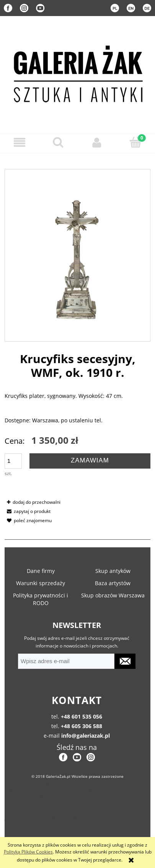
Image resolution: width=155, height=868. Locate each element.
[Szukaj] (58, 142)
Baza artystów (113, 583)
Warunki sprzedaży (41, 583)
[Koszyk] (136, 142)
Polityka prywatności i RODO (41, 599)
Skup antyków (113, 571)
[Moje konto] (97, 142)
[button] (19, 142)
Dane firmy (41, 571)
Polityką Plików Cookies (28, 852)
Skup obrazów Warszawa (113, 595)
